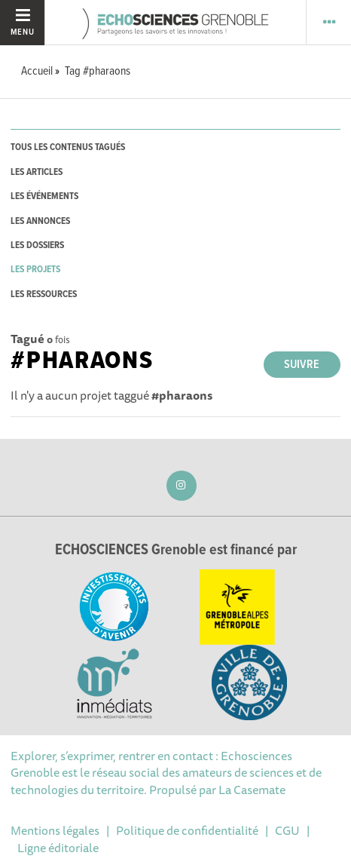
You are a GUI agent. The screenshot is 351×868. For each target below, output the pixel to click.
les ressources (44, 294)
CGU (287, 830)
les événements (44, 196)
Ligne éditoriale (58, 848)
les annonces (40, 221)
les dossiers (37, 245)
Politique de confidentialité (187, 830)
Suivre (302, 365)
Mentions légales (55, 830)
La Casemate (252, 790)
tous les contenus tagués (68, 147)
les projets (35, 270)
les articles (37, 172)
